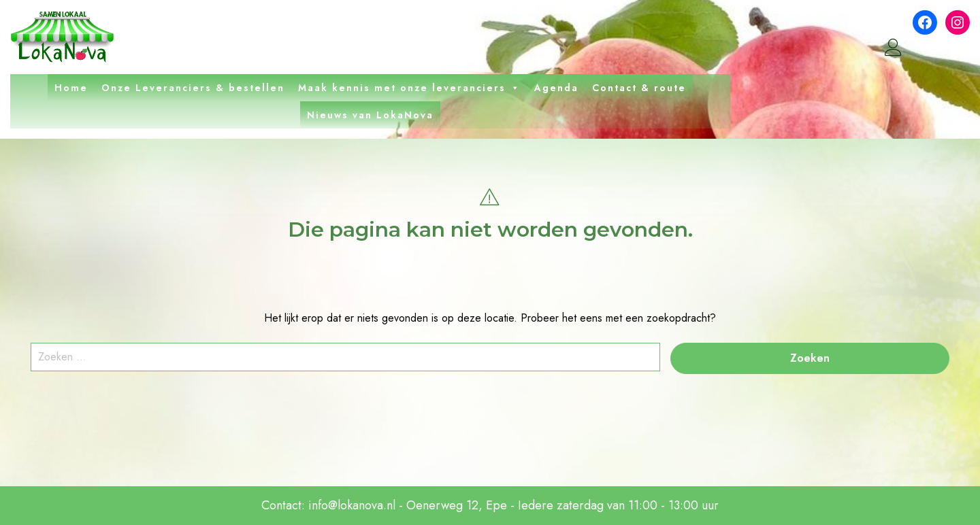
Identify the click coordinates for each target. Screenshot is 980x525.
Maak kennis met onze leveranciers (409, 88)
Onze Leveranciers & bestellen (193, 88)
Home (71, 88)
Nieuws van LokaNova (370, 115)
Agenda (556, 88)
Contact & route (639, 88)
